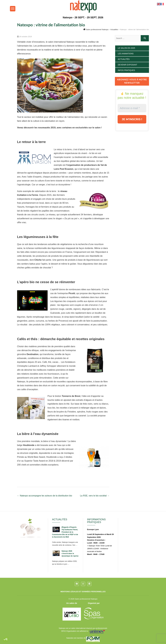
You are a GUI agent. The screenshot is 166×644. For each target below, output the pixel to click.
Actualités (124, 59)
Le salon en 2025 (127, 48)
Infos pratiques (127, 70)
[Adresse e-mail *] (132, 108)
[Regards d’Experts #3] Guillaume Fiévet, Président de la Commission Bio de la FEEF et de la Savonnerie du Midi (65, 532)
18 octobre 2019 (25, 37)
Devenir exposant (128, 65)
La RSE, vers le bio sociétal (95, 496)
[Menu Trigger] (13, 9)
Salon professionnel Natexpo (86, 599)
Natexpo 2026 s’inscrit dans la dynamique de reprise (70, 554)
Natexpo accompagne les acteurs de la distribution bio (45, 496)
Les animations (126, 54)
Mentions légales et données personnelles (83, 592)
